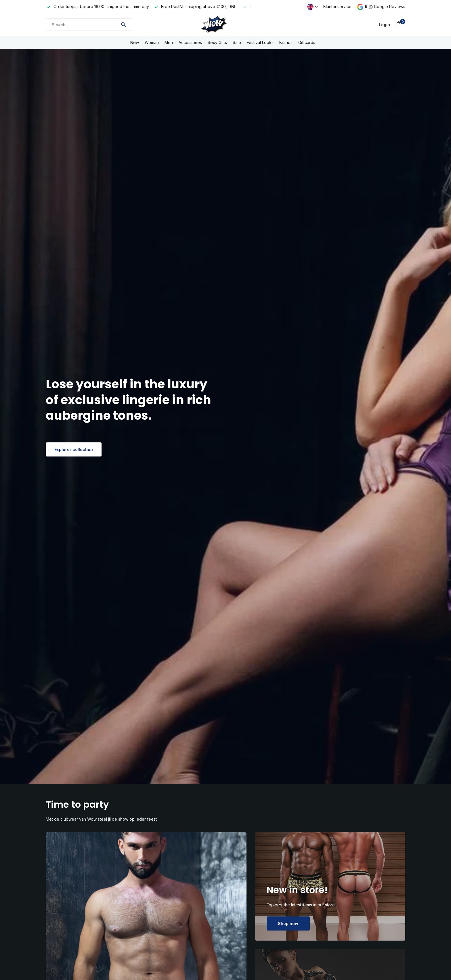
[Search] (89, 25)
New (135, 42)
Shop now (288, 923)
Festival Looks (260, 42)
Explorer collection (74, 449)
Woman (152, 42)
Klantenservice (337, 6)
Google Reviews (390, 6)
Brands (286, 42)
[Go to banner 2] (330, 886)
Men (169, 42)
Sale (237, 42)
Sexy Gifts (217, 42)
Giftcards (307, 42)
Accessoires (190, 42)
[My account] (384, 25)
